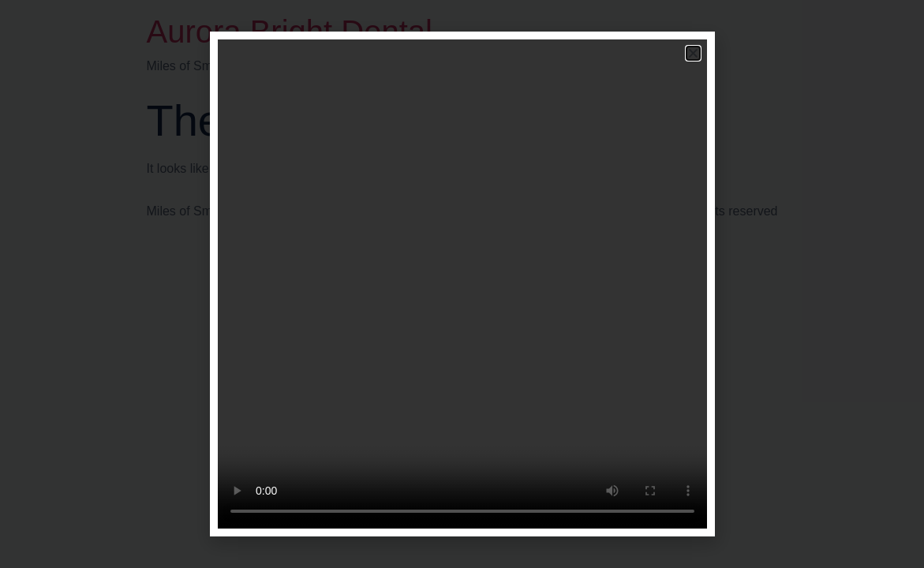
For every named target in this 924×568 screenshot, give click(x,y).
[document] (462, 284)
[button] (693, 53)
